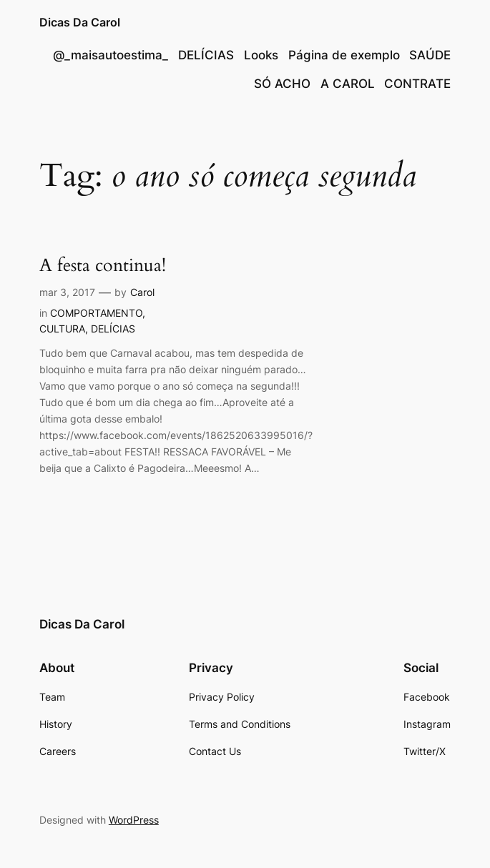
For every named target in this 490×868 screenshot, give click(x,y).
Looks (261, 55)
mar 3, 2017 (67, 292)
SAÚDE (430, 55)
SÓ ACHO (282, 84)
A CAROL (348, 84)
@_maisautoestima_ (111, 55)
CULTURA (62, 329)
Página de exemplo (344, 55)
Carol (142, 292)
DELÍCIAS (206, 55)
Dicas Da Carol (80, 23)
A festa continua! (103, 265)
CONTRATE (417, 84)
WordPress (134, 820)
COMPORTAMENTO (96, 313)
